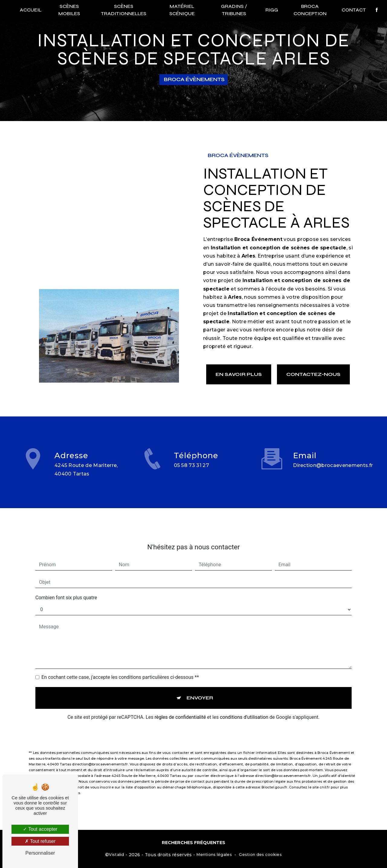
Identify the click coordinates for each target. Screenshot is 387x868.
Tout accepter (40, 829)
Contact (354, 10)
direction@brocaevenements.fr (333, 457)
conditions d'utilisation (244, 708)
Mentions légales (214, 854)
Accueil (31, 10)
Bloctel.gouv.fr (274, 778)
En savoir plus (239, 374)
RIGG (272, 10)
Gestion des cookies (260, 854)
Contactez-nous (313, 374)
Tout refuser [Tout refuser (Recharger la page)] (40, 841)
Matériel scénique (182, 10)
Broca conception (310, 10)
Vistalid (116, 854)
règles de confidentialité (180, 708)
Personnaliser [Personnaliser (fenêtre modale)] (40, 853)
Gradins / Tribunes (234, 10)
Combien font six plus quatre (66, 589)
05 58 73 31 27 (192, 474)
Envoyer (200, 689)
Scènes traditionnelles (124, 10)
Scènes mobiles (69, 10)
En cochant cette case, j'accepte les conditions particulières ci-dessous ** (120, 668)
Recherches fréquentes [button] (193, 843)
